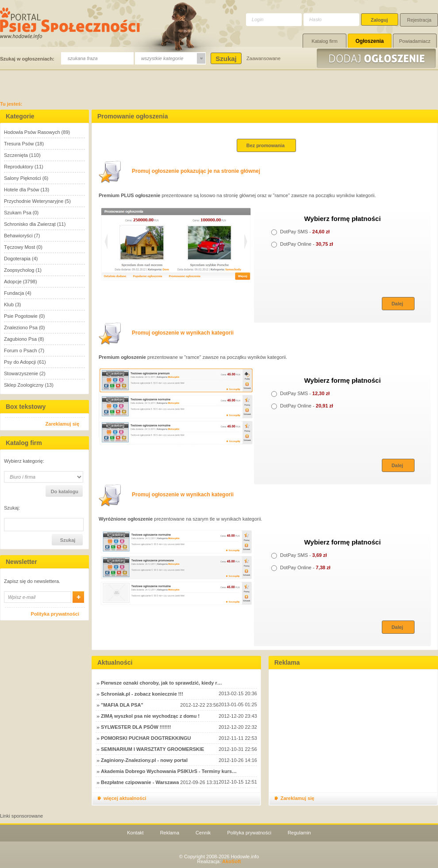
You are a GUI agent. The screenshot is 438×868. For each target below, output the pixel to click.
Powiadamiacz (415, 41)
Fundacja (14, 293)
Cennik (203, 833)
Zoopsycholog (19, 270)
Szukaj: (12, 508)
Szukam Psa (18, 213)
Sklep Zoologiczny (24, 385)
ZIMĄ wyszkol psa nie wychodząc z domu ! (150, 716)
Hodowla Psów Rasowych (32, 132)
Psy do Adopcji (20, 362)
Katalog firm (325, 41)
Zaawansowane (263, 58)
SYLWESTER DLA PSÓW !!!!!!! (136, 727)
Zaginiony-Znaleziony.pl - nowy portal (144, 760)
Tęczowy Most (19, 247)
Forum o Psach (21, 350)
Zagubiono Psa (20, 339)
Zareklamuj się (62, 424)
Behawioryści (18, 236)
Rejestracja (419, 20)
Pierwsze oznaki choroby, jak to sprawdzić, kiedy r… (161, 683)
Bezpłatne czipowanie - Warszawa (140, 782)
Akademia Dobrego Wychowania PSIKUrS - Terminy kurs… (169, 771)
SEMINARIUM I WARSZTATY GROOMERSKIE (152, 749)
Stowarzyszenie (21, 373)
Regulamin (299, 833)
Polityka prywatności (55, 614)
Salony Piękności (23, 178)
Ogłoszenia (369, 41)
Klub (9, 305)
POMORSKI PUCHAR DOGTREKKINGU (146, 738)
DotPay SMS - (300, 232)
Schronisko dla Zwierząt (30, 224)
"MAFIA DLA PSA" (122, 705)
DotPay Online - (302, 244)
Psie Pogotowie (21, 316)
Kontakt (135, 833)
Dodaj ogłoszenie (377, 58)
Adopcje (13, 282)
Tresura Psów (19, 144)
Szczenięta (16, 155)
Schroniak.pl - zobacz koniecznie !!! (142, 694)
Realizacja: (219, 861)
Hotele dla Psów (22, 190)
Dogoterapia (17, 259)
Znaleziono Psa (21, 327)
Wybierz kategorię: (24, 461)
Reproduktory (19, 167)
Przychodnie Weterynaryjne (34, 201)
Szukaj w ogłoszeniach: (27, 59)
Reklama (170, 833)
